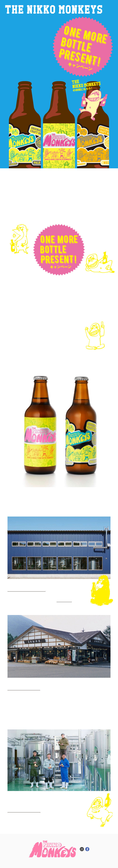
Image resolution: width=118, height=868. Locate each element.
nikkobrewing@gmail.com (24, 810)
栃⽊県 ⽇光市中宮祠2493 (24, 688)
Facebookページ (64, 600)
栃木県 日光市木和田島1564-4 (26, 589)
